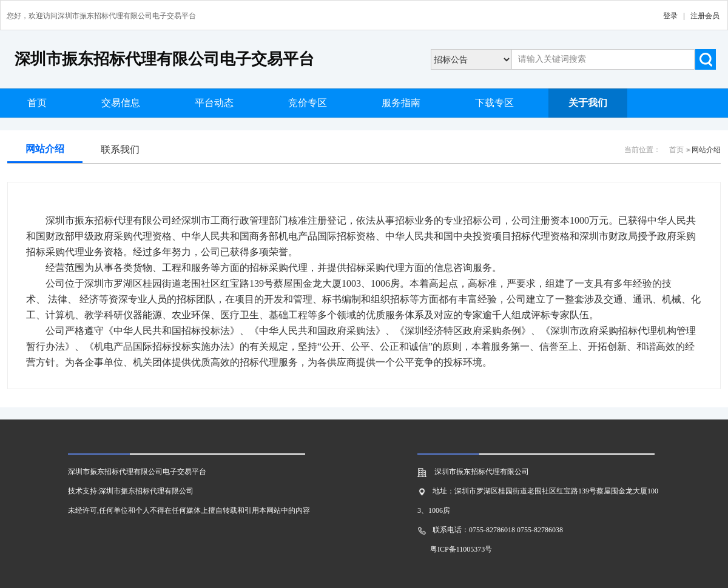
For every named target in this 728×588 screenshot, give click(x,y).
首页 (37, 103)
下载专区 (494, 103)
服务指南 (401, 103)
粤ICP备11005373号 (461, 549)
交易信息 (121, 103)
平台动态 (214, 103)
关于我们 (588, 103)
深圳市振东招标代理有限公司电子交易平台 (164, 59)
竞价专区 (308, 103)
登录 (670, 16)
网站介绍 (45, 149)
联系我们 (120, 149)
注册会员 (705, 16)
